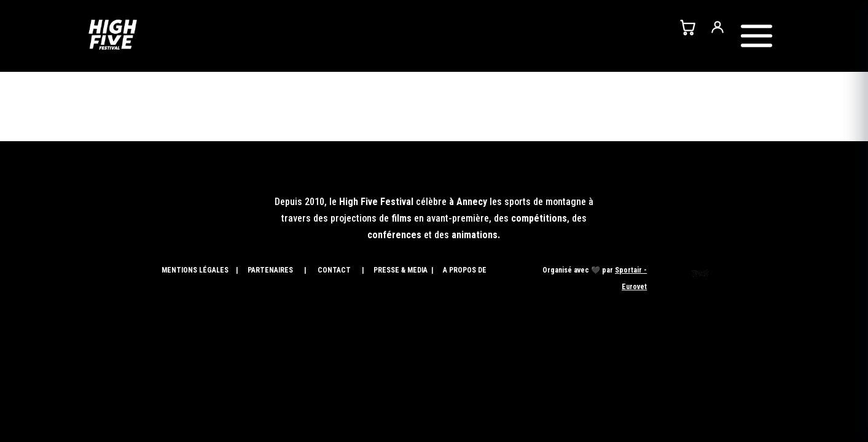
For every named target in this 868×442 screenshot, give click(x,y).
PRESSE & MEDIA (401, 270)
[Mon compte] (717, 27)
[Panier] (687, 27)
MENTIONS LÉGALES (195, 270)
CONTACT (333, 270)
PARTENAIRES (270, 270)
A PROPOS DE (466, 270)
